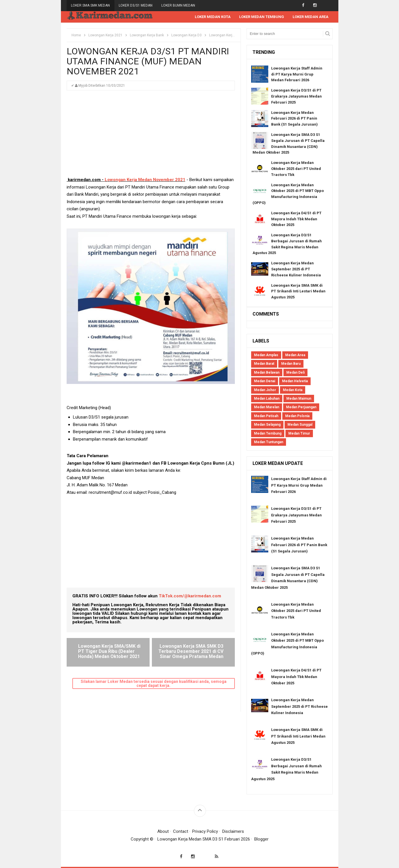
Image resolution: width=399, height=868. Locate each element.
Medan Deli (295, 372)
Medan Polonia (297, 416)
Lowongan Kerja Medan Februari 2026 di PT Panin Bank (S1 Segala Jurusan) (294, 119)
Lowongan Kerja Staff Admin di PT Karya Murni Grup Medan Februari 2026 (297, 74)
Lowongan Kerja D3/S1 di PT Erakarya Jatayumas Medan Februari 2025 (296, 96)
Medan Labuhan (267, 399)
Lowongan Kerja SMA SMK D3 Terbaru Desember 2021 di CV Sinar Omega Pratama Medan (191, 651)
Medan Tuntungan (269, 442)
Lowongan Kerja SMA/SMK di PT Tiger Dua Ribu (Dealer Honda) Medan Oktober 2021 (109, 651)
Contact (181, 831)
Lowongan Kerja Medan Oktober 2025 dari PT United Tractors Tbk (296, 169)
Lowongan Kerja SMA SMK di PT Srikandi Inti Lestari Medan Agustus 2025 (298, 291)
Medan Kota (293, 390)
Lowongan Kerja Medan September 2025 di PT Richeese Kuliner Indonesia (296, 269)
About (163, 831)
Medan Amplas (266, 355)
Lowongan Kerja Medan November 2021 (145, 180)
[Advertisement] (151, 136)
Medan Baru (291, 364)
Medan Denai (265, 381)
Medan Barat (264, 364)
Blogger (261, 839)
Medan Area (295, 355)
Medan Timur (299, 433)
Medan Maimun (299, 399)
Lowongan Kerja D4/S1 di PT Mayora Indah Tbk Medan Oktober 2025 (296, 219)
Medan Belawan (267, 372)
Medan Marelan (267, 407)
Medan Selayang (267, 425)
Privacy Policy (205, 831)
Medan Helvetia (295, 381)
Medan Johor (265, 390)
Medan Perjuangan (301, 407)
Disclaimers (233, 831)
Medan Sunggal (300, 425)
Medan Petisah (266, 416)
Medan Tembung (268, 433)
